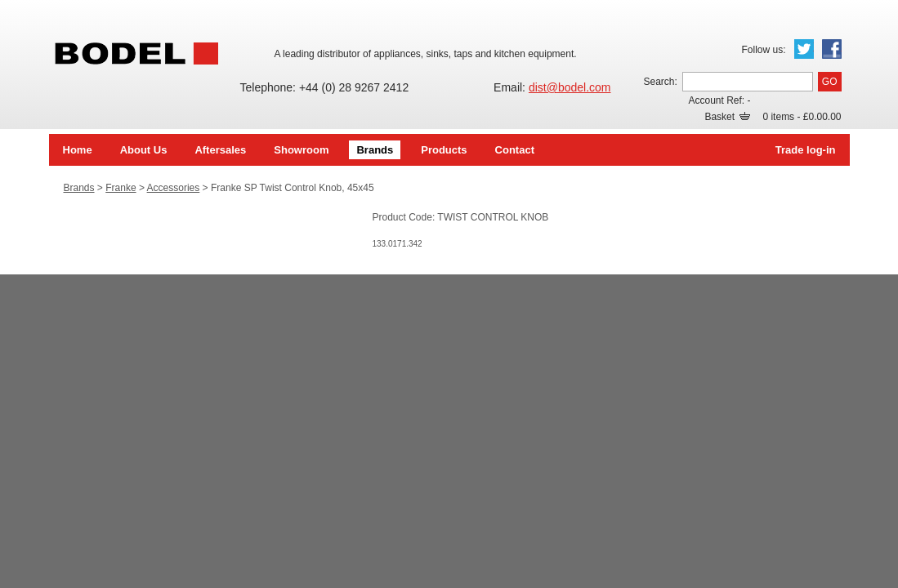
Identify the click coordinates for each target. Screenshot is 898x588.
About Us (144, 150)
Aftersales (220, 150)
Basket (727, 117)
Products (444, 150)
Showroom (301, 150)
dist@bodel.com (570, 87)
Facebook (832, 49)
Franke (121, 188)
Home (78, 150)
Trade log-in (806, 150)
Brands (375, 150)
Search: (660, 82)
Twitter (804, 49)
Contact (515, 150)
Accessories (174, 188)
